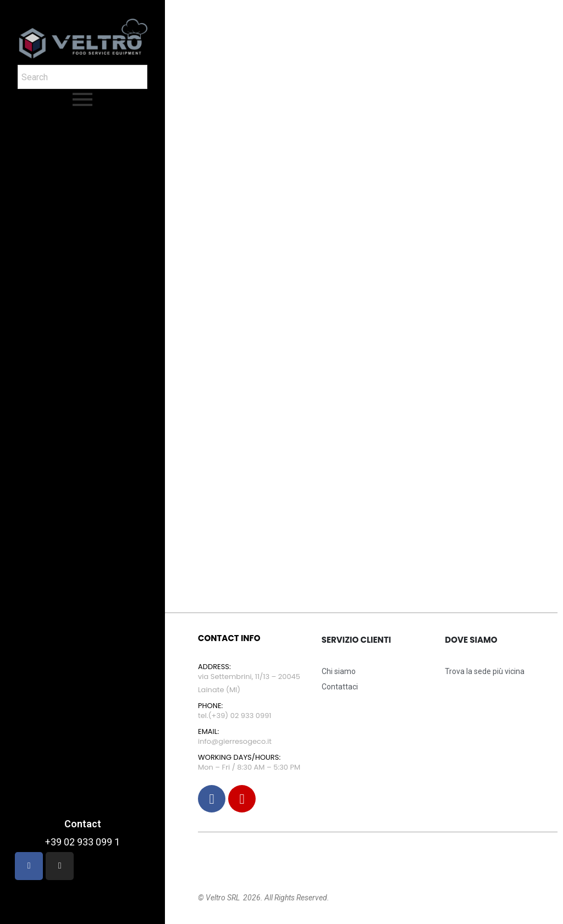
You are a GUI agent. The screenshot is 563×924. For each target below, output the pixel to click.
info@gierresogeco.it (235, 741)
